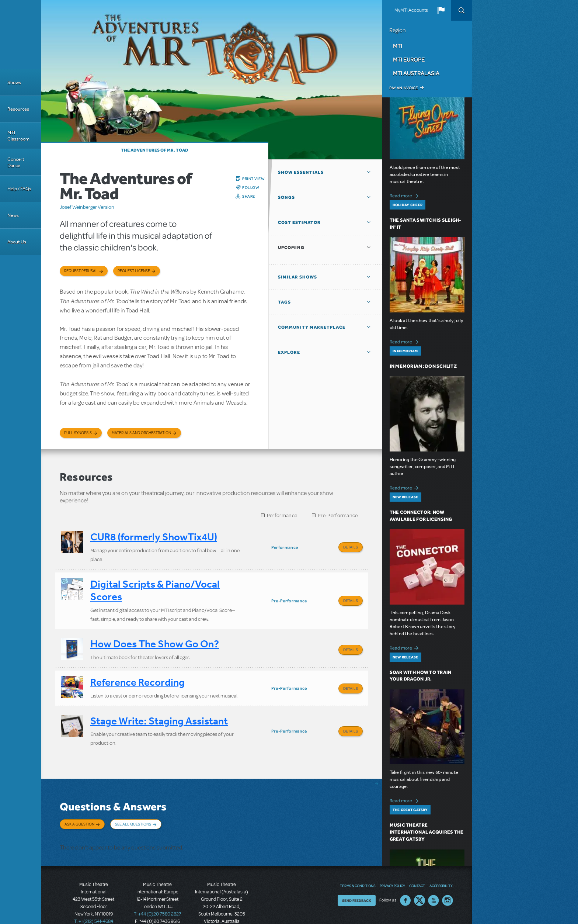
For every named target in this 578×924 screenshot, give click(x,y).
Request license (134, 271)
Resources (18, 109)
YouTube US (433, 877)
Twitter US (419, 877)
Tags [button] (284, 302)
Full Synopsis (78, 433)
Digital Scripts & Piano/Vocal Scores (155, 587)
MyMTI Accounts (411, 10)
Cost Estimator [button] (299, 222)
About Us (17, 242)
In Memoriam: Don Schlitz (423, 366)
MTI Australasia (416, 73)
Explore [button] (289, 352)
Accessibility (441, 862)
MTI (398, 46)
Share (249, 196)
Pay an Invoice (403, 88)
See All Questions (133, 808)
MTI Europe (409, 59)
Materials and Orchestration (141, 433)
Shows (14, 82)
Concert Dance (16, 162)
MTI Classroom (18, 136)
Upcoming (291, 248)
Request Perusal (81, 271)
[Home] (21, 35)
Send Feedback (357, 877)
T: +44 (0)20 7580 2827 (158, 891)
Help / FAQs (19, 189)
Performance (282, 515)
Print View (253, 179)
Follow (251, 187)
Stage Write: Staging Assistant (159, 708)
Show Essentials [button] (301, 172)
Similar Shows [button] (297, 277)
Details (351, 547)
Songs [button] (286, 197)
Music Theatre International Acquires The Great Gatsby (427, 832)
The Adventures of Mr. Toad (155, 150)
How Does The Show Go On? (155, 638)
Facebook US (405, 877)
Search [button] (462, 10)
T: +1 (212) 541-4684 (94, 898)
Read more (405, 195)
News (13, 215)
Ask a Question (79, 808)
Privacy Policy (392, 862)
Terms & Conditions (358, 862)
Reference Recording (137, 673)
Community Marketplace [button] (312, 327)
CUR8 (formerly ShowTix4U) (154, 537)
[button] (441, 10)
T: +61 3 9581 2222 (222, 906)
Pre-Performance (338, 515)
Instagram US (448, 877)
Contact (417, 862)
